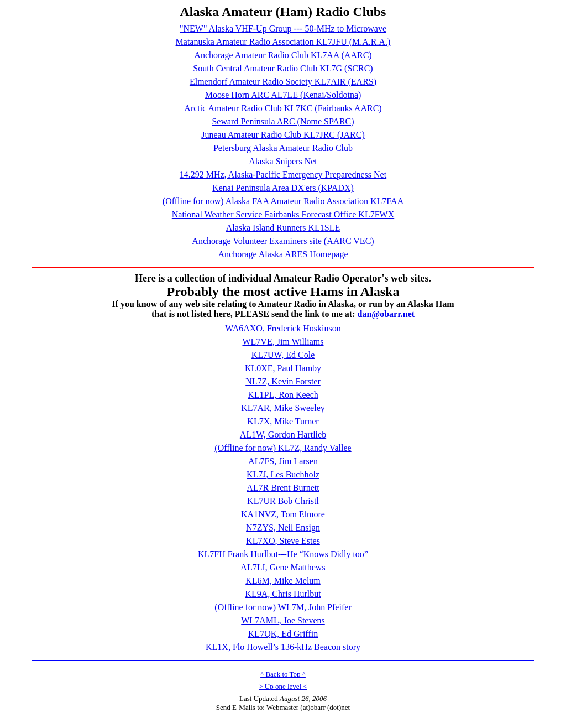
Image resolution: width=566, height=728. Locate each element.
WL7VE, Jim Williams (283, 342)
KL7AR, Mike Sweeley (283, 408)
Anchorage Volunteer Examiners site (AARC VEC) (283, 241)
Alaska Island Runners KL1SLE (283, 228)
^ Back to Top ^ (283, 674)
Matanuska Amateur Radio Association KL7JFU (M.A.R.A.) (283, 42)
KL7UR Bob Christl (283, 501)
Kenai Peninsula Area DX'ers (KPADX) (283, 188)
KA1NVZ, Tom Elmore (283, 514)
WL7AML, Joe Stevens (283, 620)
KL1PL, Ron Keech (283, 395)
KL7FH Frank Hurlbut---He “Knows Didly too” (283, 554)
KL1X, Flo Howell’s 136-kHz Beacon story (283, 647)
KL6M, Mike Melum (283, 581)
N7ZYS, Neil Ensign (283, 527)
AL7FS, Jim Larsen (283, 461)
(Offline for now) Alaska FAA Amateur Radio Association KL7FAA (283, 201)
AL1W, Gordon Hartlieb (283, 435)
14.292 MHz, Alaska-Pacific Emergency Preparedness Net (283, 175)
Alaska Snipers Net (283, 161)
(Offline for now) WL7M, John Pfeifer (283, 607)
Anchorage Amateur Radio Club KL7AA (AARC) (283, 55)
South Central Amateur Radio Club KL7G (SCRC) (283, 68)
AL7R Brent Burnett (283, 488)
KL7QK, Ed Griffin (283, 634)
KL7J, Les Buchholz (283, 474)
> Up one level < (283, 686)
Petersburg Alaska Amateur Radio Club (283, 148)
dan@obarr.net (386, 314)
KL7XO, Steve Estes (283, 541)
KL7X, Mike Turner (283, 421)
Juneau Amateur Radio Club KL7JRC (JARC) (283, 135)
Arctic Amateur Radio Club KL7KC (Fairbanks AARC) (283, 108)
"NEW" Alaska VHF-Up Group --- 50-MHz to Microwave (283, 28)
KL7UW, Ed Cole (283, 355)
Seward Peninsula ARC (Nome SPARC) (283, 121)
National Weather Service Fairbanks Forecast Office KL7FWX (283, 214)
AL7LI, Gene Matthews (283, 567)
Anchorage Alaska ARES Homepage (283, 254)
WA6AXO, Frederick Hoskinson (283, 328)
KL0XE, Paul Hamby (283, 368)
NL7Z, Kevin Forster (283, 381)
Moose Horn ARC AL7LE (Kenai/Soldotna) (283, 95)
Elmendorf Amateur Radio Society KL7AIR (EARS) (283, 82)
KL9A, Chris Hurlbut (283, 594)
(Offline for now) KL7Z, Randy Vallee (283, 448)
